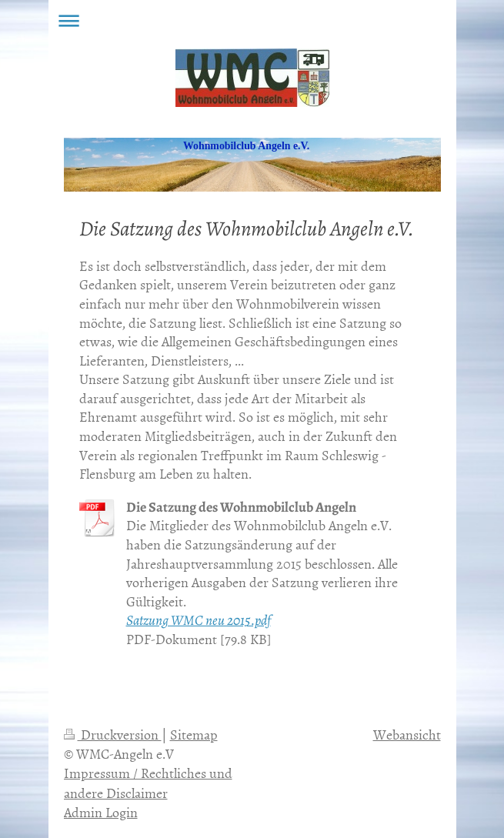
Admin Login (101, 812)
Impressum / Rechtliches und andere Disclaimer (148, 783)
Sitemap (194, 735)
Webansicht (407, 735)
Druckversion (113, 735)
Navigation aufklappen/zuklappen (252, 20)
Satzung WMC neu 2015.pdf (199, 620)
